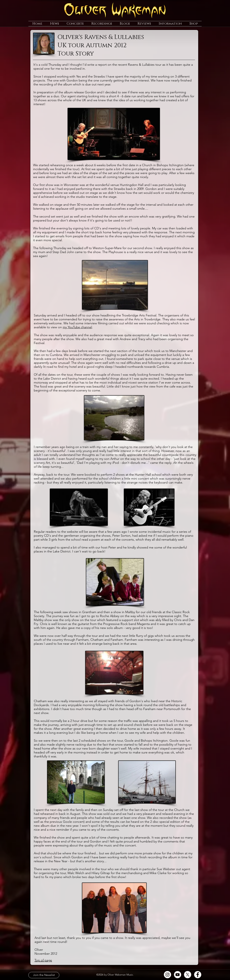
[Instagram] (167, 975)
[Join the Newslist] (44, 975)
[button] (54, 24)
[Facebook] (198, 975)
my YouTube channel (77, 327)
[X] (188, 975)
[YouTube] (178, 975)
